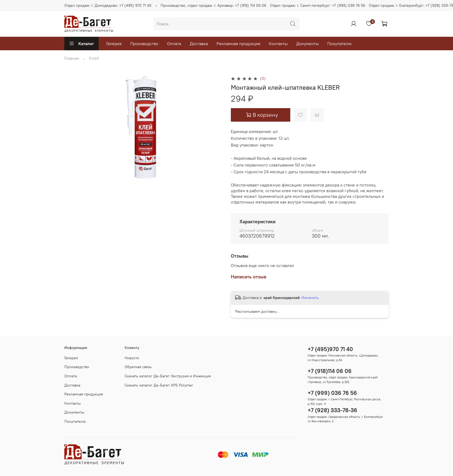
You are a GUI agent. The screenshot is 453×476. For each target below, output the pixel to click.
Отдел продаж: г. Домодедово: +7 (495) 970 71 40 (108, 5)
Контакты (278, 44)
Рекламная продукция (238, 44)
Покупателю (339, 44)
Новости (132, 358)
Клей (94, 58)
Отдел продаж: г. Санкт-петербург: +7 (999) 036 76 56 (318, 5)
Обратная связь (138, 367)
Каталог (81, 44)
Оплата (174, 44)
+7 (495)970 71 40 (330, 349)
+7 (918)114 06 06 (330, 371)
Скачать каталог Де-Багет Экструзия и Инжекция (168, 376)
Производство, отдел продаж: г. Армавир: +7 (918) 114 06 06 (213, 5)
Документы (307, 44)
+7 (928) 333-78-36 (332, 410)
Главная (72, 58)
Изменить (310, 298)
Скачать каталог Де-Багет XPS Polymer (159, 385)
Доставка (199, 44)
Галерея (114, 44)
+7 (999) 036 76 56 (332, 393)
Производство (144, 44)
